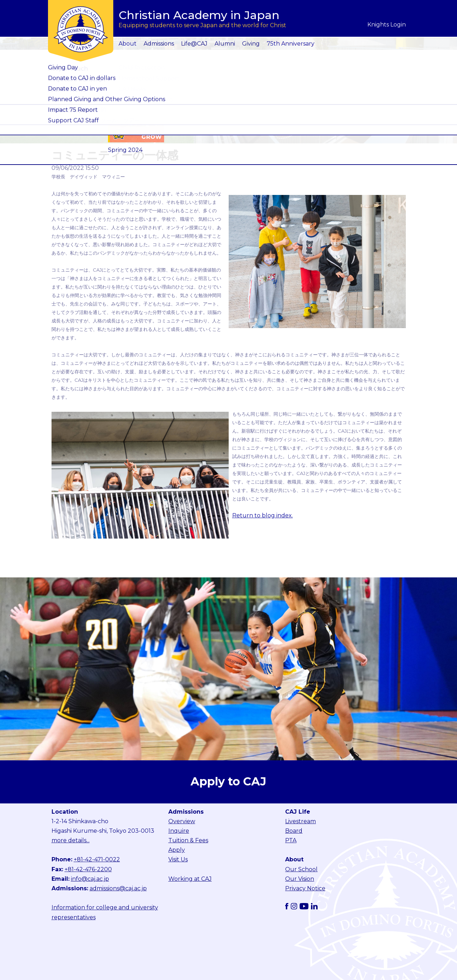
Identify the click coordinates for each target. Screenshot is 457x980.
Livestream (300, 821)
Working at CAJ (190, 879)
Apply (177, 850)
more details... (71, 840)
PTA (291, 840)
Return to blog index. (263, 515)
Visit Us (178, 859)
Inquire (179, 831)
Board (294, 831)
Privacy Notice (305, 888)
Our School (301, 869)
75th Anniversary (291, 44)
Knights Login (387, 25)
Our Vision (300, 879)
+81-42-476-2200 (88, 869)
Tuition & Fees (188, 840)
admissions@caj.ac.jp (118, 888)
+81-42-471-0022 (97, 859)
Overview (182, 821)
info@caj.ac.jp (90, 879)
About (128, 44)
